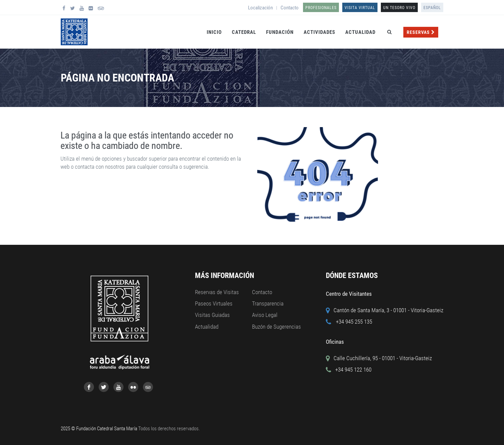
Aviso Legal (265, 315)
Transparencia (268, 303)
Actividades (319, 32)
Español (432, 8)
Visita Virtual (360, 8)
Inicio (214, 32)
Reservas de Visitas (217, 292)
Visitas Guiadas (212, 315)
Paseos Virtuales (214, 303)
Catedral (244, 32)
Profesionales (321, 8)
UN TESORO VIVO (399, 8)
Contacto (290, 8)
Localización (260, 8)
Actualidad (360, 32)
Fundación (280, 32)
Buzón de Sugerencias (276, 327)
